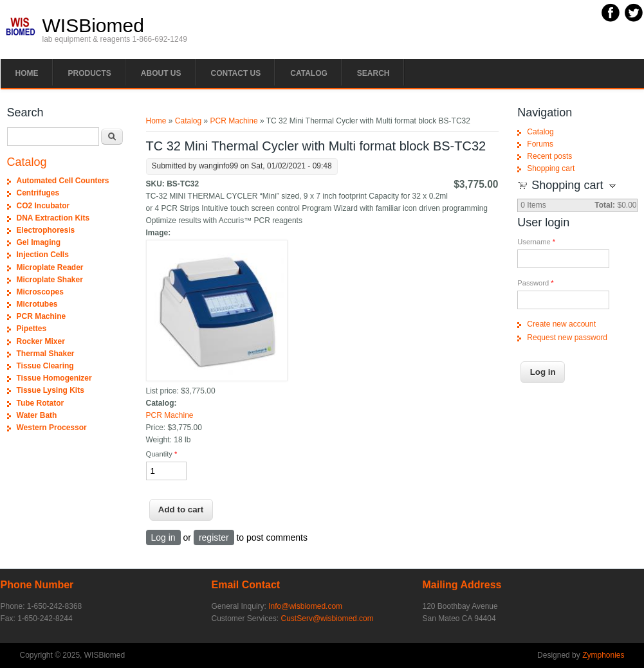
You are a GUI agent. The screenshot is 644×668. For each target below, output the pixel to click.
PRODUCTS (90, 73)
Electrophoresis (46, 230)
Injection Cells (43, 255)
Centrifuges (38, 193)
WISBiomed (93, 26)
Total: (605, 205)
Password (535, 283)
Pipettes (32, 329)
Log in (163, 537)
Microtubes (37, 304)
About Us (161, 73)
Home (27, 73)
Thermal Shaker (46, 354)
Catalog (309, 73)
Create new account (561, 324)
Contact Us (236, 73)
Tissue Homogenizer (54, 378)
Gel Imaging (39, 242)
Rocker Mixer (41, 341)
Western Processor (52, 428)
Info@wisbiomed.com (305, 606)
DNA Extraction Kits (53, 218)
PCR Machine (234, 121)
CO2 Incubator (43, 206)
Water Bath (37, 415)
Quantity (162, 454)
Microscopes (40, 292)
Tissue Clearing (45, 366)
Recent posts (549, 156)
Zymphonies (603, 655)
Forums (540, 144)
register (214, 537)
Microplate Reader (50, 267)
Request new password (567, 338)
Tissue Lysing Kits (51, 390)
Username (536, 242)
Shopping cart (551, 168)
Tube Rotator (41, 403)
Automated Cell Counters (63, 181)
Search (373, 73)
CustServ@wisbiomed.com (327, 618)
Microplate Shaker (50, 280)
